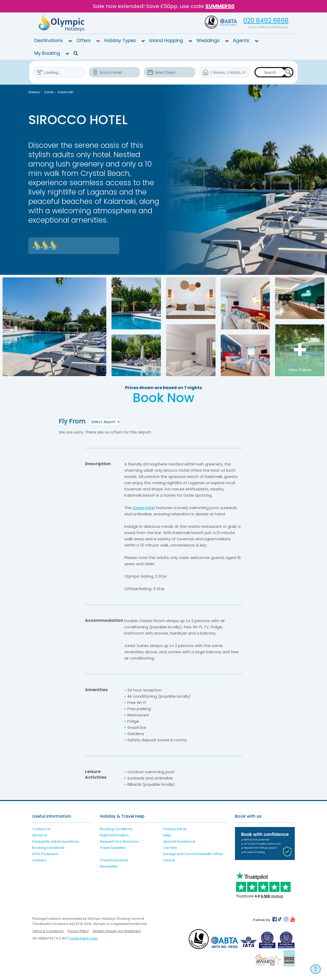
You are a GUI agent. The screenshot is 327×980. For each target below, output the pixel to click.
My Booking (47, 53)
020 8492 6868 (266, 21)
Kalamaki (66, 92)
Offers (84, 41)
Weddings (208, 41)
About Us (40, 835)
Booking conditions (48, 848)
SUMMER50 (220, 6)
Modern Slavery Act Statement (117, 931)
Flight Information (114, 835)
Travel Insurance (114, 860)
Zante (49, 92)
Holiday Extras (175, 829)
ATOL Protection (45, 854)
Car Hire (170, 848)
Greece (34, 92)
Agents (241, 41)
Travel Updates (113, 848)
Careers (39, 860)
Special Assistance (179, 841)
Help (167, 835)
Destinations (49, 41)
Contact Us (41, 829)
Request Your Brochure (119, 841)
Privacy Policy (78, 931)
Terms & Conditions (48, 931)
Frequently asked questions (55, 841)
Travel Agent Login (83, 938)
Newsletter (109, 866)
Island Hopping (166, 41)
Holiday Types (120, 41)
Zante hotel (144, 508)
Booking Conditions (116, 829)
